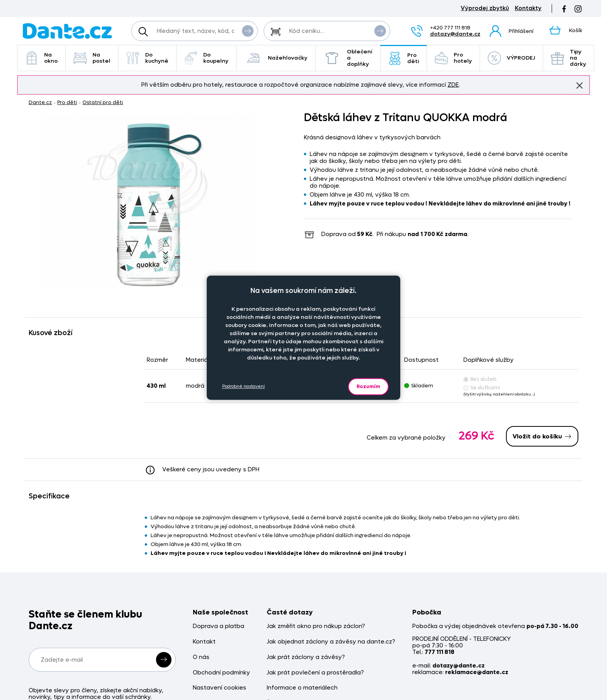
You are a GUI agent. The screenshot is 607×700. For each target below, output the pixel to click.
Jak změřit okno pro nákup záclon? (316, 626)
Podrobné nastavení (243, 386)
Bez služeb (480, 379)
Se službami (482, 388)
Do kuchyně (147, 58)
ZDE (453, 85)
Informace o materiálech (302, 688)
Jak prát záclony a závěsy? (306, 657)
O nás (201, 657)
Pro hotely (453, 58)
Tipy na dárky (568, 58)
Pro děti (404, 58)
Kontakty (528, 8)
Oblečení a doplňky (348, 58)
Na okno (41, 58)
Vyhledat (248, 31)
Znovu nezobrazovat (580, 85)
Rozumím (368, 386)
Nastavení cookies (219, 688)
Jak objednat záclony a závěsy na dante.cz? (331, 642)
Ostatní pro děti (103, 102)
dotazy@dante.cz (455, 34)
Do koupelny (206, 58)
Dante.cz (40, 102)
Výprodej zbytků (485, 8)
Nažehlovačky (276, 58)
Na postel (92, 58)
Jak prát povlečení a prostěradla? (315, 673)
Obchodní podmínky (221, 673)
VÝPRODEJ (511, 58)
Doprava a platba (219, 626)
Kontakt (204, 642)
